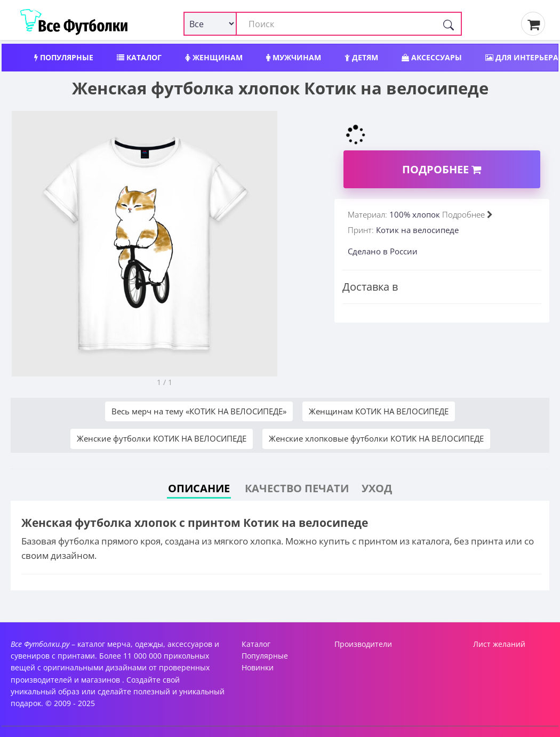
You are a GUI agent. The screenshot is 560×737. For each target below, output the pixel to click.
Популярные (64, 57)
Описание (199, 488)
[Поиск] (449, 24)
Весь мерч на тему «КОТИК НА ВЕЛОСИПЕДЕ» (199, 411)
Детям (361, 57)
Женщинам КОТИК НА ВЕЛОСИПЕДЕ (379, 411)
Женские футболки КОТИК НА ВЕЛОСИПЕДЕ (162, 438)
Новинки (258, 667)
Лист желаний (499, 644)
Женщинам (214, 57)
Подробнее (442, 169)
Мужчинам (294, 57)
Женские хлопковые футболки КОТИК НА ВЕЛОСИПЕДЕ (376, 438)
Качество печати (297, 488)
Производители (363, 644)
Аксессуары (432, 57)
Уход (377, 488)
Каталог (139, 57)
